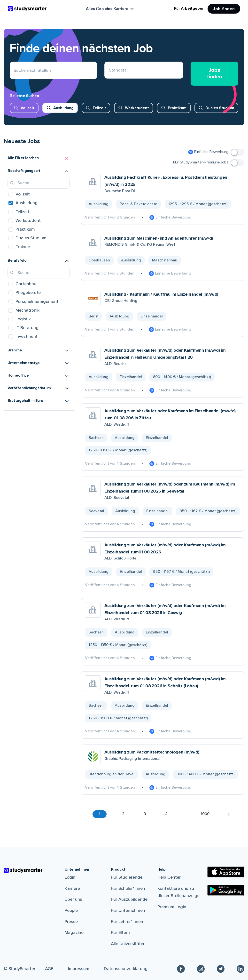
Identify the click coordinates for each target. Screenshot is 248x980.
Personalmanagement (37, 301)
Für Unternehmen (128, 910)
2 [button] (123, 814)
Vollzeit (27, 108)
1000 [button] (205, 814)
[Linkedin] (240, 969)
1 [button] (100, 814)
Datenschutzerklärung (126, 969)
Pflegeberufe (28, 292)
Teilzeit (99, 108)
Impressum (79, 969)
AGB (49, 969)
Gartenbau (26, 284)
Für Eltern (120, 932)
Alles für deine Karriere (110, 9)
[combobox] (109, 70)
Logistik (23, 319)
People (71, 910)
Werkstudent (137, 108)
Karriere (72, 888)
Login (70, 877)
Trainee (23, 247)
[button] (39, 158)
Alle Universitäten (128, 944)
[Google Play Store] (226, 890)
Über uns (73, 899)
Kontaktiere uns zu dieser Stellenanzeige (178, 892)
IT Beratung (27, 328)
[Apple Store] (226, 872)
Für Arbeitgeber (189, 8)
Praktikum (177, 108)
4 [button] (166, 814)
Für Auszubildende (129, 899)
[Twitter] (221, 969)
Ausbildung (63, 108)
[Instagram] (201, 969)
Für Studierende (127, 877)
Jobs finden (214, 73)
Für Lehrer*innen (127, 922)
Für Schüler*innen (128, 888)
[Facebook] (181, 969)
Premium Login (172, 907)
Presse (71, 922)
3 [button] (145, 814)
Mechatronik (27, 310)
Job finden (224, 9)
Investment (27, 336)
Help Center (169, 877)
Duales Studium (220, 108)
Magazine (74, 932)
